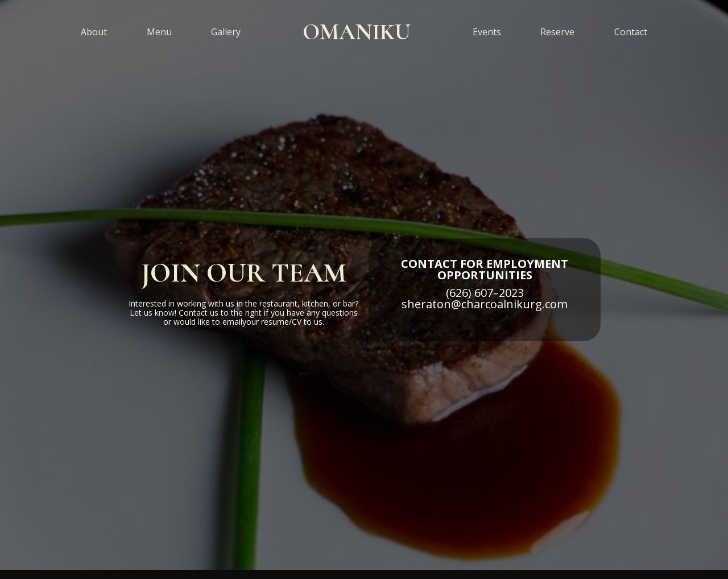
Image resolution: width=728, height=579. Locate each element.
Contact (631, 32)
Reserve (557, 32)
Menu (159, 32)
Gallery (226, 32)
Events (487, 32)
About (94, 32)
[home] (357, 32)
